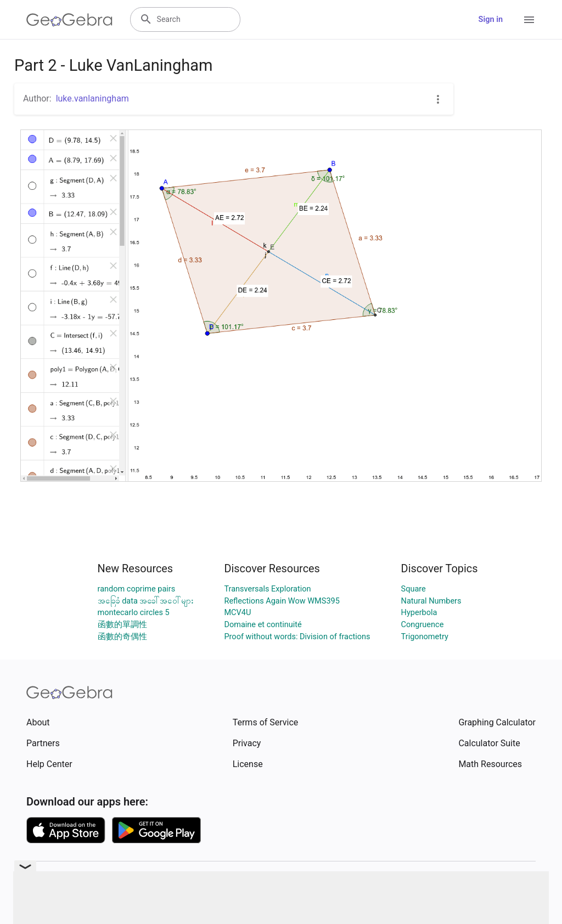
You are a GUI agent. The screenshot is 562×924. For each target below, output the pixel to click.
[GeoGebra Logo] (69, 20)
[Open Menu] (529, 20)
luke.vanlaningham (92, 98)
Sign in (491, 19)
